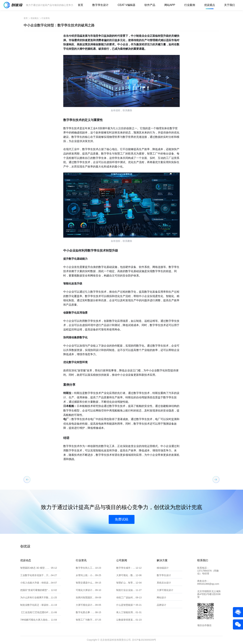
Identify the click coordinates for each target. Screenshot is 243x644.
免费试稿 (122, 519)
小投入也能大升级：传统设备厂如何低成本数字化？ (36, 583)
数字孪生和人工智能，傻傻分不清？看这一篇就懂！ (85, 568)
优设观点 (210, 5)
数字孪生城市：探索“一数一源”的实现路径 (126, 568)
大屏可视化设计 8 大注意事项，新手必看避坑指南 (85, 605)
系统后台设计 (164, 583)
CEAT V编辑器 (126, 5)
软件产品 (150, 5)
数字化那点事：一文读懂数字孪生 (85, 612)
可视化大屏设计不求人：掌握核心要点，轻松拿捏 (85, 590)
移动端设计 (163, 568)
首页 (80, 5)
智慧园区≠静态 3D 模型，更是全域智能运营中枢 (36, 568)
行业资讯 (46, 18)
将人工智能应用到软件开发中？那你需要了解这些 (126, 612)
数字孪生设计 (100, 5)
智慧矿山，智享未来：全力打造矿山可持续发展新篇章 (126, 583)
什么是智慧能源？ (126, 605)
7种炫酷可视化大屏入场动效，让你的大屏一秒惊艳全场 (36, 620)
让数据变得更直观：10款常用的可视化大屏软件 (126, 620)
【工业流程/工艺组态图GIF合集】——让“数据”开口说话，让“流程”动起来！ (36, 612)
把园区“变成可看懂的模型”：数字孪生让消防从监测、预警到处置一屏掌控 (36, 590)
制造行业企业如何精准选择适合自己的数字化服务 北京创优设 (126, 590)
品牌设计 (161, 605)
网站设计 (161, 597)
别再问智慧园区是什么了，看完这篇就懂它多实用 (85, 597)
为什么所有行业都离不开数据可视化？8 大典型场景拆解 (36, 597)
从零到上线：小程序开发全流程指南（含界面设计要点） (85, 575)
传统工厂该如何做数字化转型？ (126, 597)
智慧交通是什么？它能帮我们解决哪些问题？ (85, 583)
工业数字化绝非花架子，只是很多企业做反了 (36, 575)
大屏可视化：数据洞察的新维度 (126, 575)
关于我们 (230, 5)
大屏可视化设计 (165, 590)
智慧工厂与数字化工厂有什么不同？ (85, 620)
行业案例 (190, 5)
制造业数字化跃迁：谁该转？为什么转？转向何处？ (36, 605)
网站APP (170, 5)
